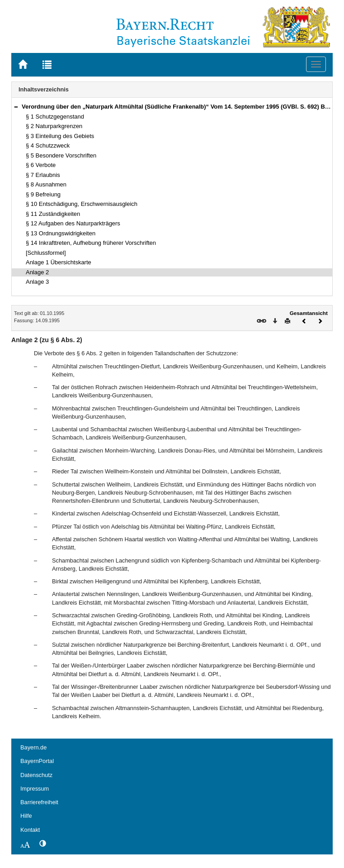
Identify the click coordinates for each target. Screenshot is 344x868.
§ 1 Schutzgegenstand (55, 117)
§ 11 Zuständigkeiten (53, 214)
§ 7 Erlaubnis (43, 175)
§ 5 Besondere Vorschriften (61, 155)
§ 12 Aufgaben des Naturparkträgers (73, 223)
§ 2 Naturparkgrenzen (54, 126)
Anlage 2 (37, 272)
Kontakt (30, 830)
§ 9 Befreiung (43, 194)
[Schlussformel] (46, 253)
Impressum (35, 789)
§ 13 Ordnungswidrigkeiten (61, 233)
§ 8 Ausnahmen (46, 184)
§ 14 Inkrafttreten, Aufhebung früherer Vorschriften (91, 243)
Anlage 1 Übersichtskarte (59, 262)
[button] (16, 107)
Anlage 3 (37, 282)
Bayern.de (33, 747)
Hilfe (26, 816)
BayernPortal (37, 761)
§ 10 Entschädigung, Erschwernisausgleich (82, 204)
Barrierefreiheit (39, 802)
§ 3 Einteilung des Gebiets (60, 136)
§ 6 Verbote (41, 165)
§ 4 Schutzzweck (48, 145)
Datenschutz (36, 775)
